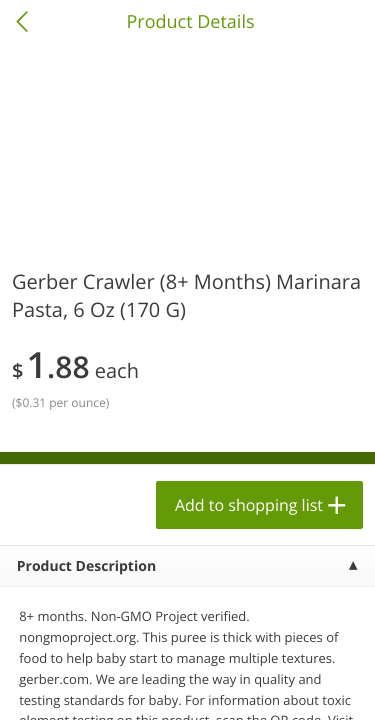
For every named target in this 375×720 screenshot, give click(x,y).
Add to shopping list (249, 505)
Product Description (86, 566)
